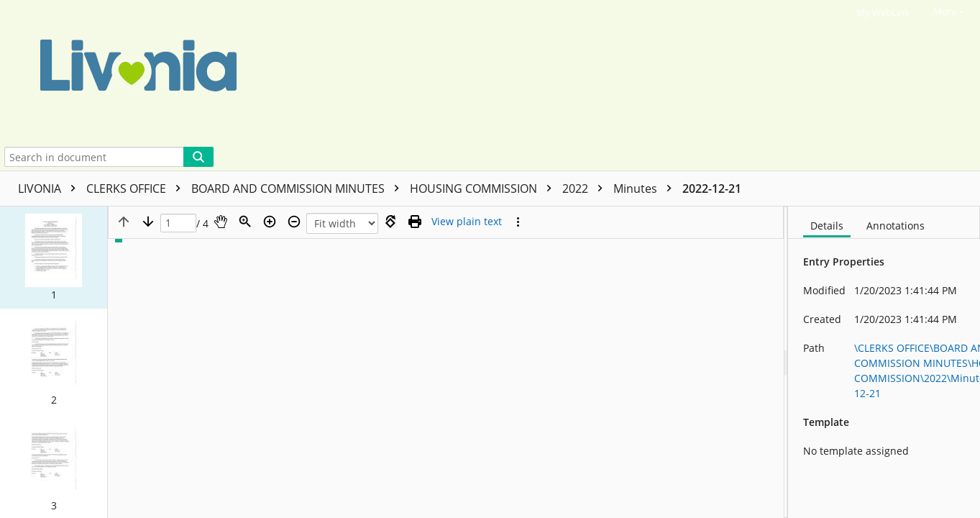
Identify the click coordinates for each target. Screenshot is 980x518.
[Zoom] (245, 222)
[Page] (178, 223)
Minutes (646, 188)
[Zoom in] (270, 222)
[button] (54, 258)
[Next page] (148, 222)
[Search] (198, 157)
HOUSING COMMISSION (484, 188)
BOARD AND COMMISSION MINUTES (299, 188)
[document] (884, 362)
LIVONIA (50, 188)
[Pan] (221, 222)
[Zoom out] (294, 222)
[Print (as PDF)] (415, 222)
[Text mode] (467, 222)
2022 (586, 188)
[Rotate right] (390, 222)
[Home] (463, 72)
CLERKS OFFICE (137, 188)
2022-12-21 (712, 188)
